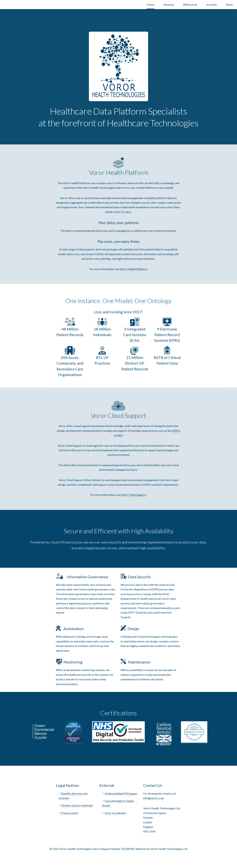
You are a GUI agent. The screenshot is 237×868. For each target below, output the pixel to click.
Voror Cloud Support (134, 495)
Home (150, 4)
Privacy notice (70, 813)
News (229, 4)
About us (169, 4)
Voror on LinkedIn (115, 813)
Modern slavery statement (77, 805)
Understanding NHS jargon (121, 793)
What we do (190, 4)
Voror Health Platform (134, 269)
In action (212, 4)
